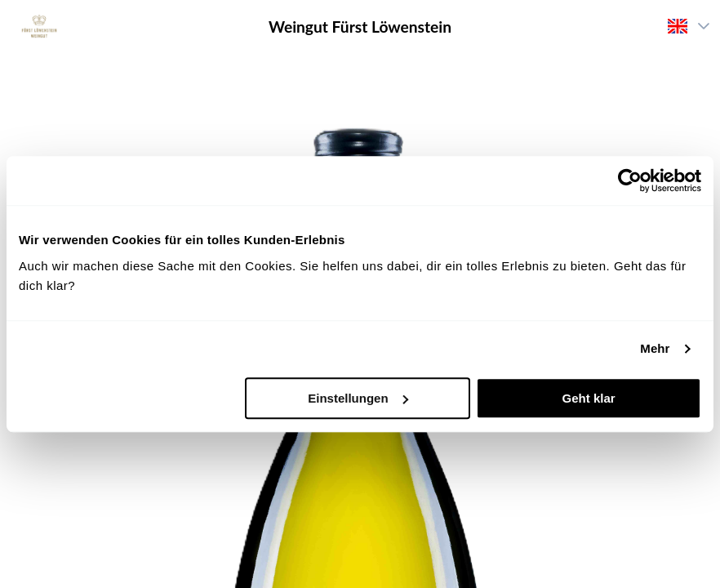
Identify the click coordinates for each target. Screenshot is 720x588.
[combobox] (674, 26)
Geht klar (589, 398)
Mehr (655, 348)
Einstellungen (358, 398)
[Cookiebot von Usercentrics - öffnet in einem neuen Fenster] (630, 180)
